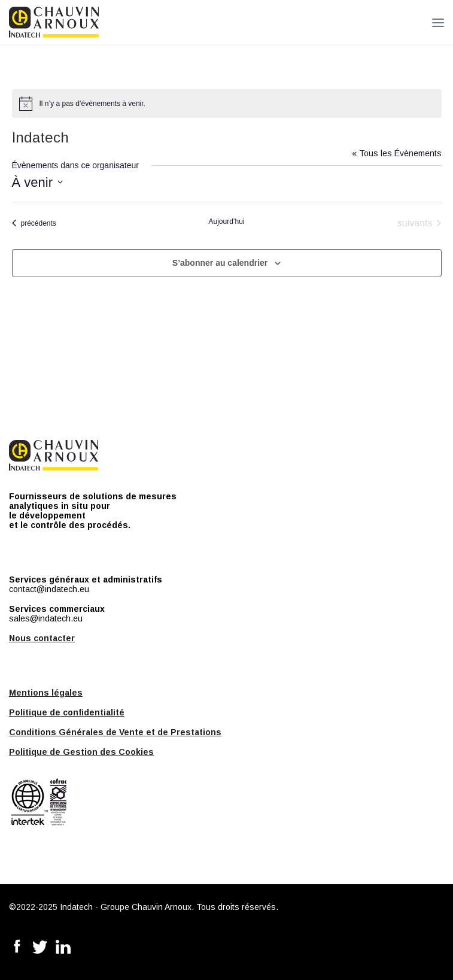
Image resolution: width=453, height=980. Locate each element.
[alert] (227, 104)
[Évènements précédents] (34, 223)
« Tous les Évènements (397, 153)
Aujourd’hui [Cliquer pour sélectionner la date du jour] (226, 222)
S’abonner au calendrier (220, 263)
